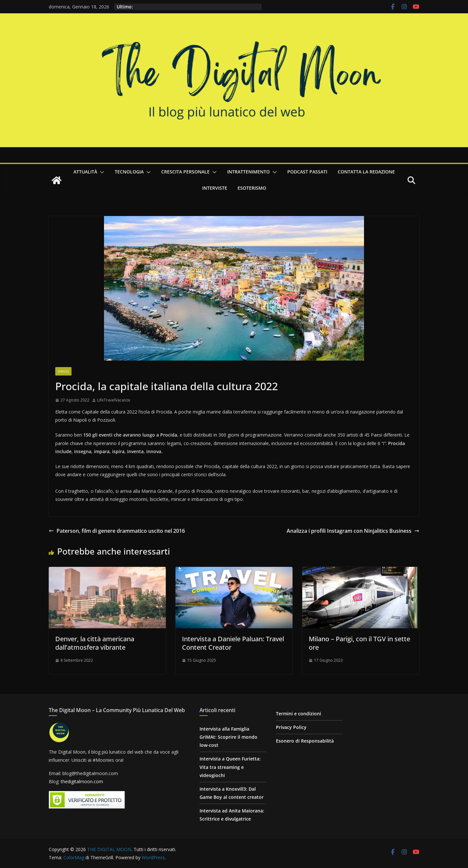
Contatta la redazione (366, 172)
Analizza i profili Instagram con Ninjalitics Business (353, 531)
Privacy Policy (291, 727)
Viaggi (63, 371)
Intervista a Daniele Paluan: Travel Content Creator (233, 643)
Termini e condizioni (299, 714)
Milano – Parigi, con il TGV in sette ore (359, 643)
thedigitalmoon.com (82, 781)
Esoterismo (252, 188)
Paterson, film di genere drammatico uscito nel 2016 (117, 531)
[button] (101, 172)
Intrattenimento (248, 172)
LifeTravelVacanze (114, 400)
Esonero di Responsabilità (305, 741)
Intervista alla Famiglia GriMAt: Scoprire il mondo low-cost (228, 737)
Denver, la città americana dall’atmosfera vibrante (95, 643)
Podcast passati (307, 172)
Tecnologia (129, 172)
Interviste (215, 188)
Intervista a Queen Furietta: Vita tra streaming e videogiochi (230, 767)
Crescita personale (185, 172)
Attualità (85, 172)
